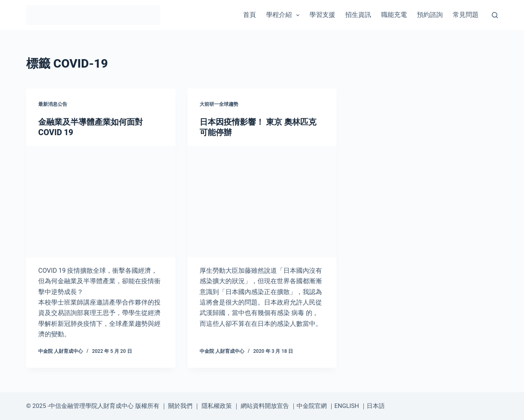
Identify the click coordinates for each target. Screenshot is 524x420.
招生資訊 (358, 15)
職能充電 (394, 15)
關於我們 (180, 406)
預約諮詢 (430, 15)
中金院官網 (312, 406)
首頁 (250, 15)
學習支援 (322, 15)
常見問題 (466, 15)
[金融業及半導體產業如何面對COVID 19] (101, 202)
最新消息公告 (53, 104)
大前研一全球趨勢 (219, 104)
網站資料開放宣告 (265, 406)
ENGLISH (347, 406)
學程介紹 (284, 15)
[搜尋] (495, 15)
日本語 (376, 406)
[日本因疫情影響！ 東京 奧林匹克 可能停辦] (262, 202)
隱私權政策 (217, 406)
